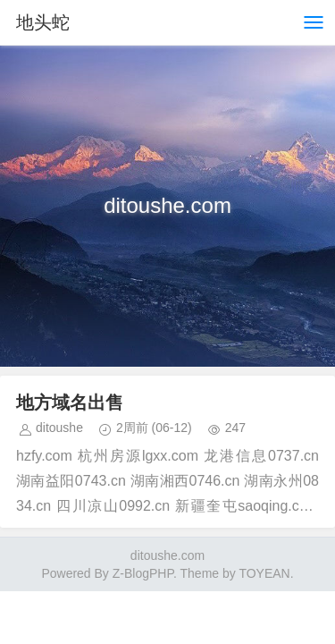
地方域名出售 (70, 402)
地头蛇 (43, 22)
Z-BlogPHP (143, 573)
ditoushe (59, 428)
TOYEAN (264, 573)
